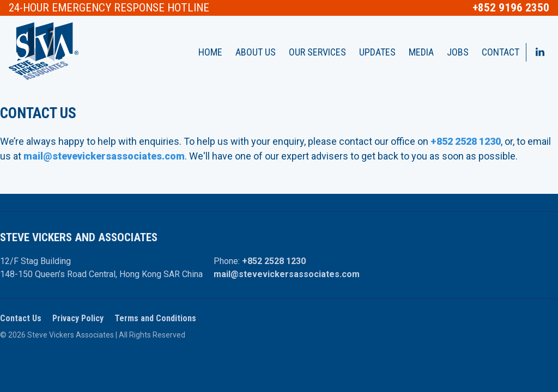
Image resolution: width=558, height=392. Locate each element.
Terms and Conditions (155, 318)
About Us (256, 52)
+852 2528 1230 (274, 261)
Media (421, 52)
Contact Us (21, 318)
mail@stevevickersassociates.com (287, 274)
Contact (501, 52)
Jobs (458, 52)
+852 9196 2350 (511, 8)
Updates (377, 52)
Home (210, 52)
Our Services (317, 52)
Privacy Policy (78, 318)
